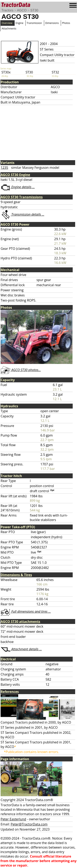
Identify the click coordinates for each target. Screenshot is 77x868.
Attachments (9, 29)
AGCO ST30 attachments (20, 621)
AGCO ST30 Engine (15, 175)
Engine (20, 23)
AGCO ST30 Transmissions (22, 197)
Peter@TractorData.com (29, 824)
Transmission (34, 23)
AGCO (22, 10)
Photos (66, 23)
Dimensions (52, 23)
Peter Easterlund (13, 819)
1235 (4, 168)
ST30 (34, 10)
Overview (7, 23)
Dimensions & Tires (16, 575)
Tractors (7, 10)
